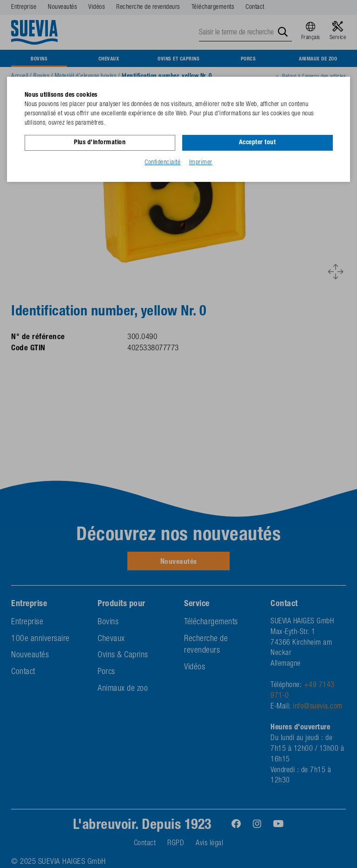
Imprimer (201, 162)
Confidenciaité (162, 162)
